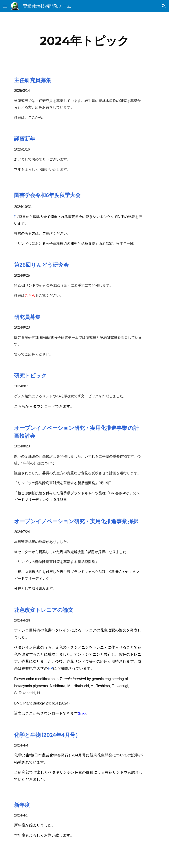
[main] (84, 41)
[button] (5, 6)
